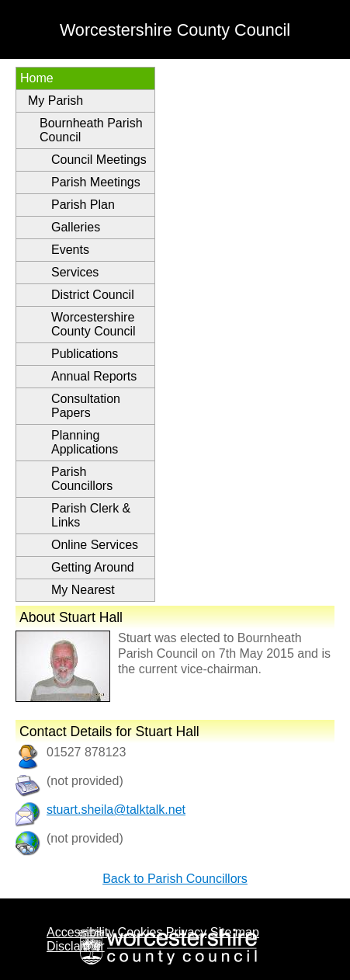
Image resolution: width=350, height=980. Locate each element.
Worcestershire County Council (94, 324)
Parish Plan (83, 205)
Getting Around (93, 567)
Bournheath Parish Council (91, 130)
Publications (85, 354)
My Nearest (83, 590)
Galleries (76, 227)
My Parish (55, 101)
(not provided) (85, 838)
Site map (235, 932)
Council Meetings (99, 160)
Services (75, 272)
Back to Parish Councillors (175, 879)
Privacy (186, 932)
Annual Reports (94, 376)
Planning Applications (85, 442)
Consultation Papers (86, 406)
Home (37, 78)
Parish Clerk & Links (91, 515)
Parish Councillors (82, 479)
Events (70, 250)
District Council (93, 295)
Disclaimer (76, 946)
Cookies (140, 932)
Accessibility (80, 932)
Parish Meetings (96, 182)
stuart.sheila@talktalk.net (116, 810)
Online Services (95, 545)
